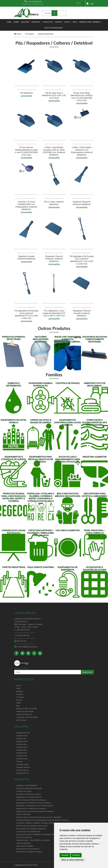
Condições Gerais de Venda (27, 717)
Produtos (36, 22)
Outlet (67, 22)
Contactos (48, 22)
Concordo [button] (65, 855)
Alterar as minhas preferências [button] (73, 860)
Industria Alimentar (45, 34)
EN (82, 3)
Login (90, 3)
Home (9, 22)
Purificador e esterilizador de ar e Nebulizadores (35, 806)
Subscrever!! (87, 672)
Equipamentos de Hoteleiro (23, 733)
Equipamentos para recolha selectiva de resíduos (35, 811)
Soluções (25, 22)
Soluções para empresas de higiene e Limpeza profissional (23, 747)
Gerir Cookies (21, 720)
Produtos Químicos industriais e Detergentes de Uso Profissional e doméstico (24, 767)
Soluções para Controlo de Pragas (24, 742)
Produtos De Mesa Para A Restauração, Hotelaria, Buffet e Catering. (42, 820)
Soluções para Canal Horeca (22, 736)
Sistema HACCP (22, 773)
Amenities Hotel (22, 764)
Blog (75, 22)
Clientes (58, 22)
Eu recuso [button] (76, 855)
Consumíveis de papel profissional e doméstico (24, 770)
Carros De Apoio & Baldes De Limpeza (31, 800)
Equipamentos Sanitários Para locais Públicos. (34, 803)
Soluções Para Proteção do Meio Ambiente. (23, 759)
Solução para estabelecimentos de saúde (23, 750)
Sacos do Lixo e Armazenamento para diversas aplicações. (39, 817)
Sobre (16, 22)
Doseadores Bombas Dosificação (29, 788)
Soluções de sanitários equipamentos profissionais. (22, 739)
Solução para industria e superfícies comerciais (21, 753)
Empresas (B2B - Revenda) (90, 22)
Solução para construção (21, 756)
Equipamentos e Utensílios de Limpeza (31, 809)
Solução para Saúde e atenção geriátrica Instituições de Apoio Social (23, 744)
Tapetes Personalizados (22, 762)
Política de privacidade (25, 711)
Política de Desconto (54, 28)
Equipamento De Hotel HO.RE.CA (29, 797)
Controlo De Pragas (24, 791)
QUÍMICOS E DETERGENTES (27, 786)
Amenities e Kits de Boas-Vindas (29, 794)
